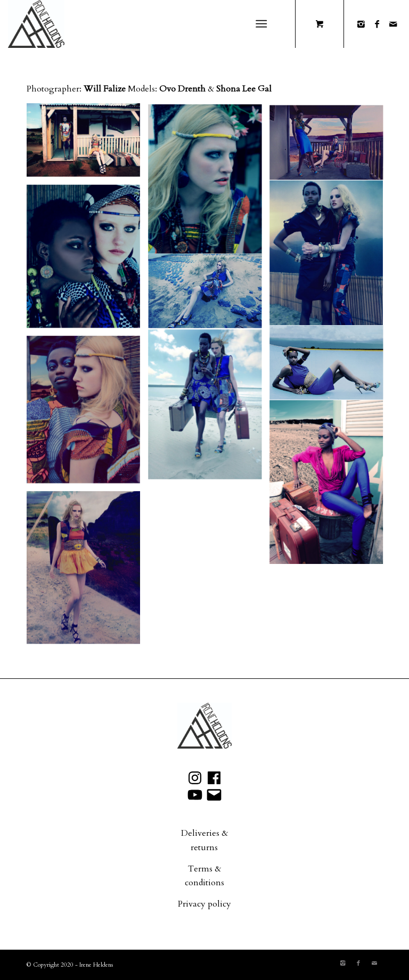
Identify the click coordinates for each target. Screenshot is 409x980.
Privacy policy (204, 904)
